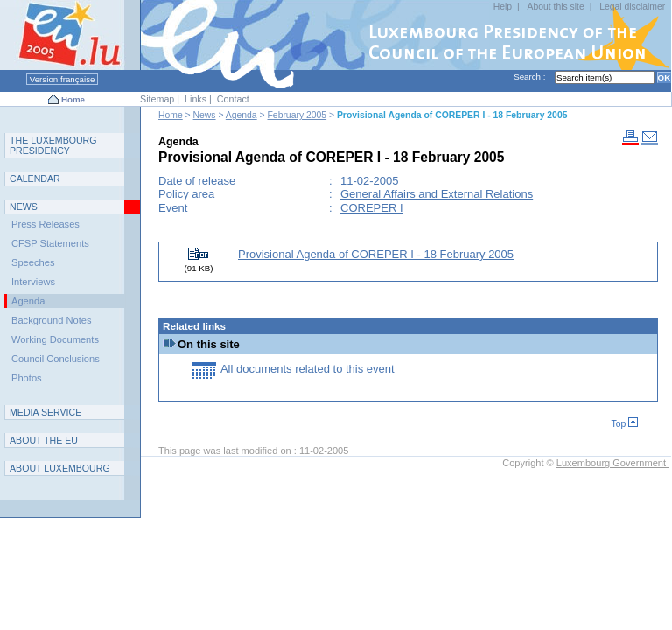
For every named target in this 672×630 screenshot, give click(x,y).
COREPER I (372, 208)
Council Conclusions (56, 359)
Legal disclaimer (632, 7)
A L (60, 468)
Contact (233, 99)
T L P (53, 145)
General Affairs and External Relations (437, 194)
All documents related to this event (308, 369)
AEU (44, 440)
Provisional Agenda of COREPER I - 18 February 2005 (376, 254)
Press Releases (45, 224)
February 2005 (297, 115)
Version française (62, 79)
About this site (555, 7)
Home (73, 99)
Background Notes (52, 320)
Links (196, 99)
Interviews (33, 282)
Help (503, 7)
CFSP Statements (50, 243)
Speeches (33, 262)
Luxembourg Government (612, 463)
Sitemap (157, 99)
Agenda (241, 115)
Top (625, 424)
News (205, 115)
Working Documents (55, 339)
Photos (27, 378)
